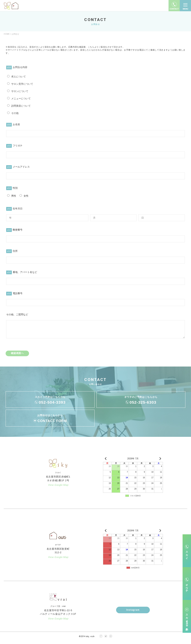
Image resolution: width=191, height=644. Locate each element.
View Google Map (58, 488)
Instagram (133, 613)
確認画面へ (17, 356)
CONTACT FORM (52, 424)
